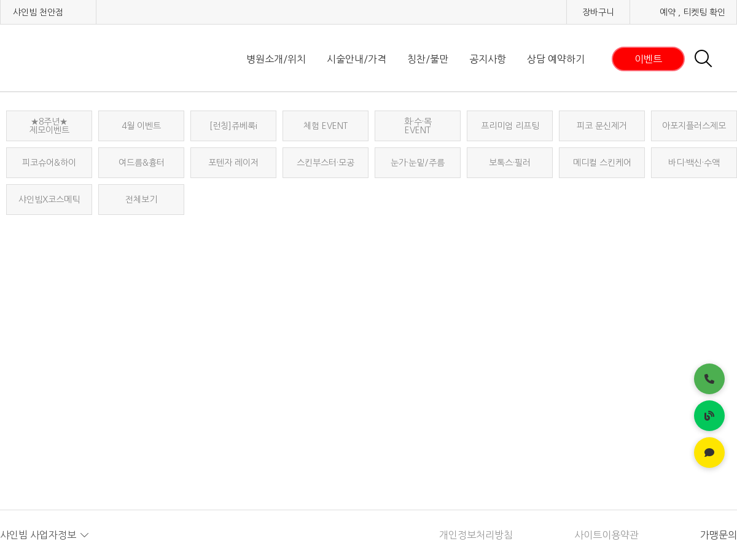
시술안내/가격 (357, 59)
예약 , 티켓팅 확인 (692, 12)
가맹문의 (719, 535)
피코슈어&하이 (49, 163)
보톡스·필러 (510, 163)
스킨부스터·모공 (326, 163)
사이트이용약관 (606, 535)
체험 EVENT (326, 126)
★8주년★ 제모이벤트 (49, 126)
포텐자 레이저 (233, 163)
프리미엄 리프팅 (510, 126)
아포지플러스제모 (694, 126)
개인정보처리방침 (476, 535)
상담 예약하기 (556, 59)
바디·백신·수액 (694, 163)
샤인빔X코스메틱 (49, 200)
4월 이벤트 (141, 126)
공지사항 (488, 59)
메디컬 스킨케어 (602, 163)
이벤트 (648, 59)
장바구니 (598, 12)
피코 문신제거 (602, 126)
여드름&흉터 (142, 163)
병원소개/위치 (276, 59)
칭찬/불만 (428, 59)
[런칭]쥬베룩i (233, 126)
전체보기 (141, 200)
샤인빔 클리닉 (64, 59)
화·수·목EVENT (418, 126)
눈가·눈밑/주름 (418, 163)
